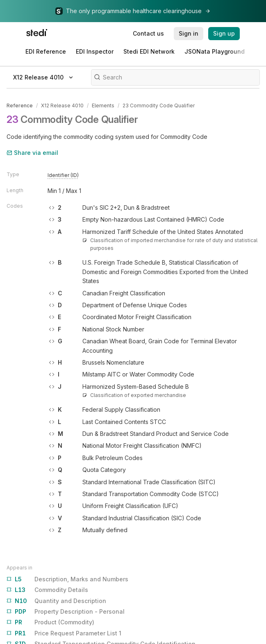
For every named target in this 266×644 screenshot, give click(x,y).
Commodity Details (47, 590)
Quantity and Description (56, 601)
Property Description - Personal (66, 611)
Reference (20, 105)
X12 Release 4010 (62, 105)
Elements (103, 105)
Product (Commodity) (50, 622)
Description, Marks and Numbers (67, 579)
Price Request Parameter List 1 (64, 633)
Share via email (32, 152)
